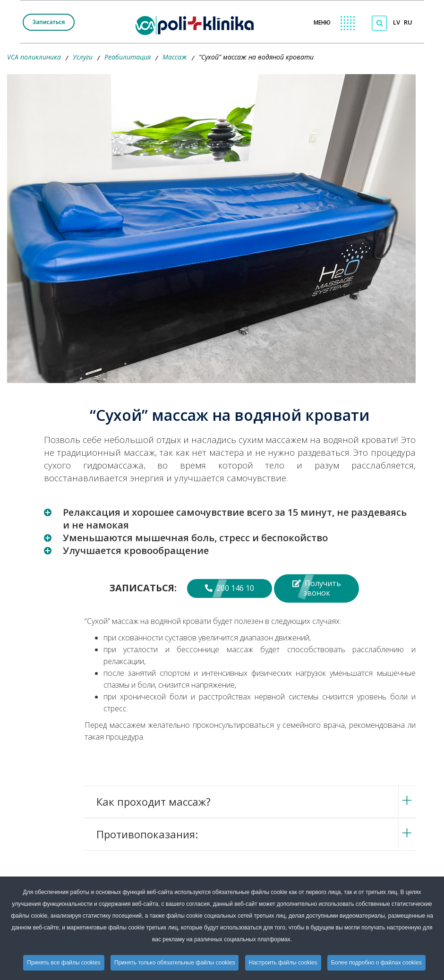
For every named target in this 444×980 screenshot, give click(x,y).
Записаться (49, 22)
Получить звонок (317, 588)
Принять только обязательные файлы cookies (175, 963)
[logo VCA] (198, 24)
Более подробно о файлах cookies (376, 963)
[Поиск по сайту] (379, 23)
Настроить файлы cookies (283, 963)
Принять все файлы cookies (64, 963)
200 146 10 (230, 588)
